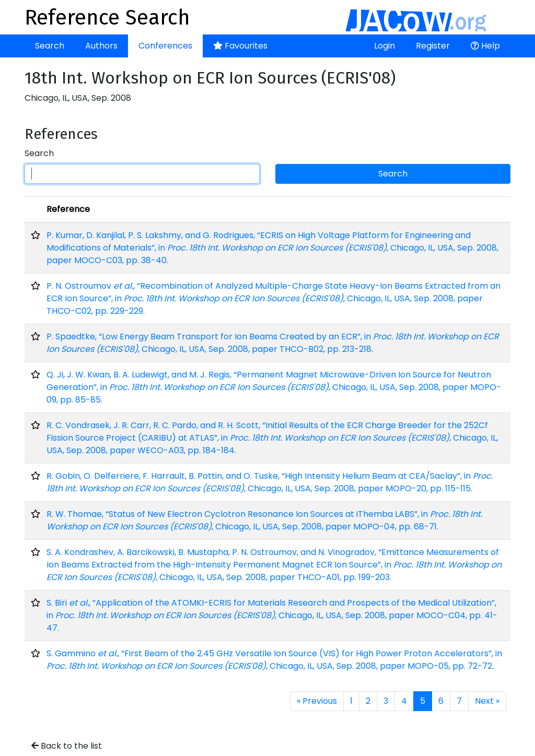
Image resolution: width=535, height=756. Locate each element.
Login (385, 46)
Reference (68, 209)
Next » (487, 701)
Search (50, 46)
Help (485, 46)
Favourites (240, 46)
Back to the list (67, 746)
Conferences (165, 46)
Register (433, 46)
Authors (101, 46)
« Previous (317, 701)
